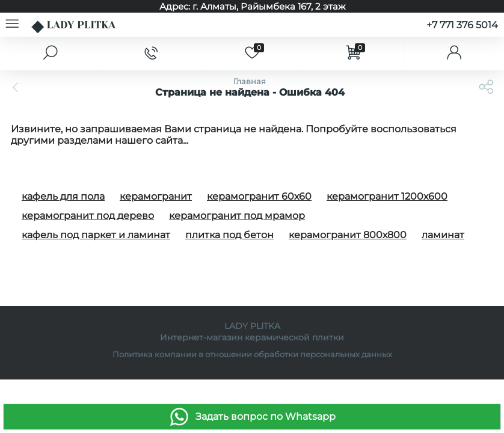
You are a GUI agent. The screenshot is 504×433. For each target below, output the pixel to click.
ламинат (443, 235)
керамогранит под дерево (88, 216)
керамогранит (156, 196)
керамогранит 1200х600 (387, 196)
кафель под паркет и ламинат (96, 235)
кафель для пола (63, 196)
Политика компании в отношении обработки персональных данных (252, 355)
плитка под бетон (229, 235)
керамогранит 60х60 (259, 196)
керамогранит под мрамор (237, 216)
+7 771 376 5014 (462, 25)
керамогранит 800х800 (348, 235)
